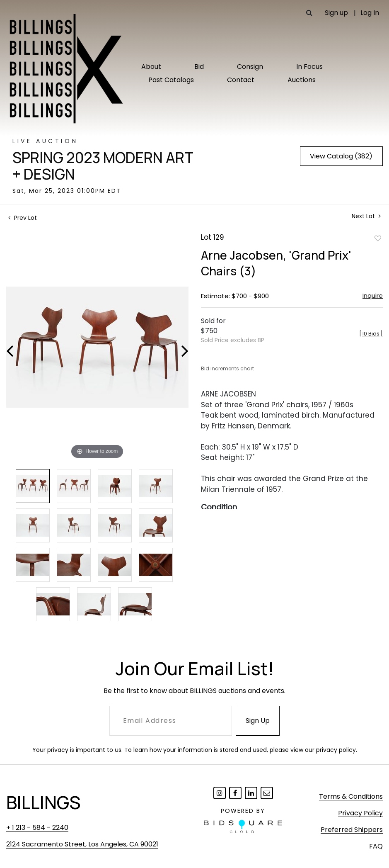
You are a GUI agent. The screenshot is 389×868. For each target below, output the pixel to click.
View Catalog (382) (341, 156)
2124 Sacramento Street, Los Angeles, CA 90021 (82, 844)
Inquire (373, 295)
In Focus (309, 67)
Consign (250, 67)
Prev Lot (23, 218)
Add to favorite (378, 238)
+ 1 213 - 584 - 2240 (37, 828)
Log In (370, 13)
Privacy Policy (360, 813)
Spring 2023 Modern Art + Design (103, 166)
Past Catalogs (171, 80)
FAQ (376, 846)
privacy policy (336, 750)
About (151, 67)
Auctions (302, 80)
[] (371, 334)
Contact (241, 80)
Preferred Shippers (352, 830)
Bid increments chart (227, 368)
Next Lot (366, 216)
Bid (199, 67)
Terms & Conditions (351, 796)
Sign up (336, 13)
